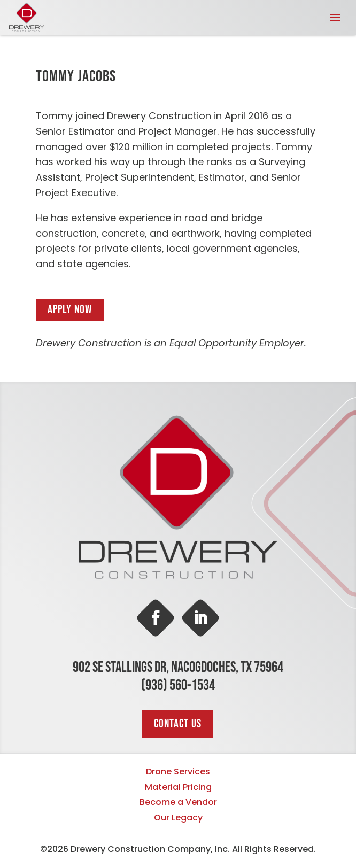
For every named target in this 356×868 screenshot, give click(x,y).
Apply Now (70, 310)
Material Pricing (178, 787)
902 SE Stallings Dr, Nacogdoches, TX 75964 (178, 667)
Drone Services (178, 772)
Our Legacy (178, 817)
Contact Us (178, 724)
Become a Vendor (178, 802)
